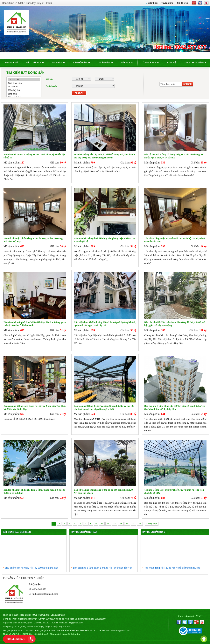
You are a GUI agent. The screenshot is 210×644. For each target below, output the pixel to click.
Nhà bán (24, 87)
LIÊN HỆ (171, 63)
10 (102, 524)
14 (127, 524)
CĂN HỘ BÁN (81, 63)
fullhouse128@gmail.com (45, 594)
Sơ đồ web (183, 3)
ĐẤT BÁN (127, 63)
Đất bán (24, 94)
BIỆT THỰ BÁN (35, 63)
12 (114, 524)
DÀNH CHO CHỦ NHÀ (195, 63)
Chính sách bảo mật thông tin (65, 634)
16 (140, 524)
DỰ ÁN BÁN (105, 63)
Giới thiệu (153, 3)
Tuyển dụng (167, 3)
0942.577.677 (44, 623)
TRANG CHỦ (11, 63)
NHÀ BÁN (59, 63)
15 (133, 524)
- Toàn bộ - (24, 80)
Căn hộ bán (24, 90)
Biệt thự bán (24, 83)
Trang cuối (151, 524)
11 (108, 524)
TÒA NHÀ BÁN (150, 63)
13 (121, 524)
